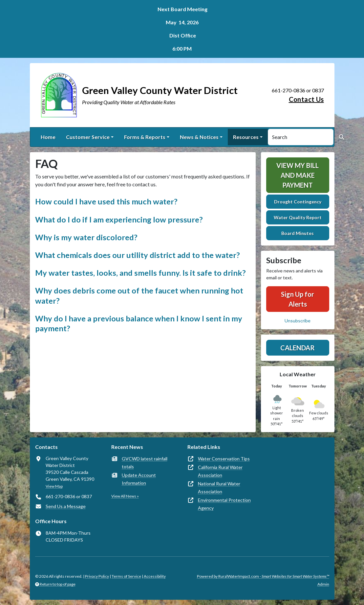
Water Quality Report (298, 217)
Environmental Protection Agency (224, 504)
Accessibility (155, 576)
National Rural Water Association (219, 488)
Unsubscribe (298, 321)
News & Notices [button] (199, 137)
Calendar (298, 348)
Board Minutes (298, 233)
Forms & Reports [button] (145, 137)
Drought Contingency (298, 202)
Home (48, 137)
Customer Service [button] (88, 137)
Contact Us (306, 99)
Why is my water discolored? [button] (86, 237)
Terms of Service (126, 576)
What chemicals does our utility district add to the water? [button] (138, 255)
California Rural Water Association (220, 471)
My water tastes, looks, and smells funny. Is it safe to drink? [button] (140, 273)
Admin (323, 584)
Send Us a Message (66, 506)
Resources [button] (246, 137)
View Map (54, 486)
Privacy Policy (97, 576)
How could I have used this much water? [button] (106, 201)
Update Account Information (139, 479)
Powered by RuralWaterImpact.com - (263, 576)
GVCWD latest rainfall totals (145, 463)
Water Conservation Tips (224, 459)
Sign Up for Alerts (298, 299)
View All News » (125, 496)
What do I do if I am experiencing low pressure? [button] (119, 220)
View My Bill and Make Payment (298, 175)
